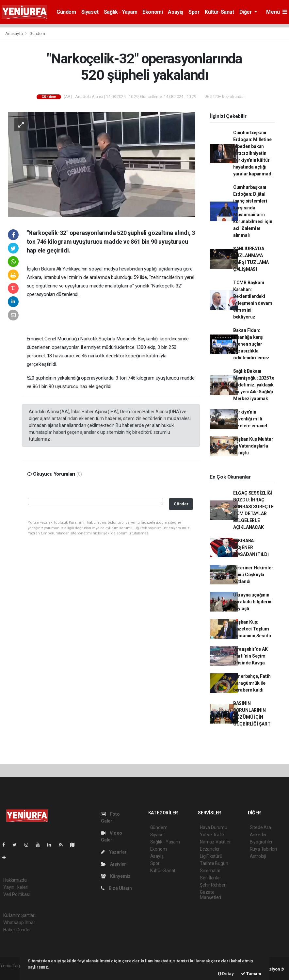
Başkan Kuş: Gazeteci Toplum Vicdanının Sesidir (252, 629)
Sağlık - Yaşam (120, 12)
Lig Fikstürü (211, 856)
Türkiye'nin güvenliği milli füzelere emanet (250, 419)
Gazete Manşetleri (210, 895)
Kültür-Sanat (219, 12)
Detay (226, 974)
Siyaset (90, 12)
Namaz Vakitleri (216, 842)
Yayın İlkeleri (16, 887)
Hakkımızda (15, 880)
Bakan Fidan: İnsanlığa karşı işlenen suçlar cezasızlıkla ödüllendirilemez (251, 344)
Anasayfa (14, 33)
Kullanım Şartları (19, 915)
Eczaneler (210, 849)
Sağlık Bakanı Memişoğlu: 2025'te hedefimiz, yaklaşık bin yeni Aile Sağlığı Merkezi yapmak (254, 385)
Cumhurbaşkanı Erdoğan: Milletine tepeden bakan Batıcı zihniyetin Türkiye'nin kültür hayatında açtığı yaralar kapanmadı (253, 153)
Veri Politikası (16, 894)
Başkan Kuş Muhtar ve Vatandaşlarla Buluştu (253, 446)
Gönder (181, 504)
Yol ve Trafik (212, 835)
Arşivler (113, 864)
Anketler (258, 835)
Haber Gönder (17, 930)
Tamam (251, 974)
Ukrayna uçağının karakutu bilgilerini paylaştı (253, 602)
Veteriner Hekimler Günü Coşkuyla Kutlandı (253, 575)
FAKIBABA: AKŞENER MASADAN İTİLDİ (251, 547)
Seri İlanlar (210, 878)
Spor (194, 12)
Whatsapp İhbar (19, 923)
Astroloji (258, 856)
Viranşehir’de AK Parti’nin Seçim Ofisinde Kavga (250, 656)
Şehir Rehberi (213, 885)
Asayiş (176, 12)
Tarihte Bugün (214, 863)
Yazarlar (114, 852)
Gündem (66, 12)
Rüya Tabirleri (263, 849)
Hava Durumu (214, 827)
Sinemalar (210, 871)
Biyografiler (261, 842)
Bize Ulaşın (116, 888)
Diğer (246, 12)
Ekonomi (153, 12)
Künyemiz (116, 876)
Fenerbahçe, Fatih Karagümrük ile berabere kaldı (252, 683)
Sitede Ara (260, 827)
